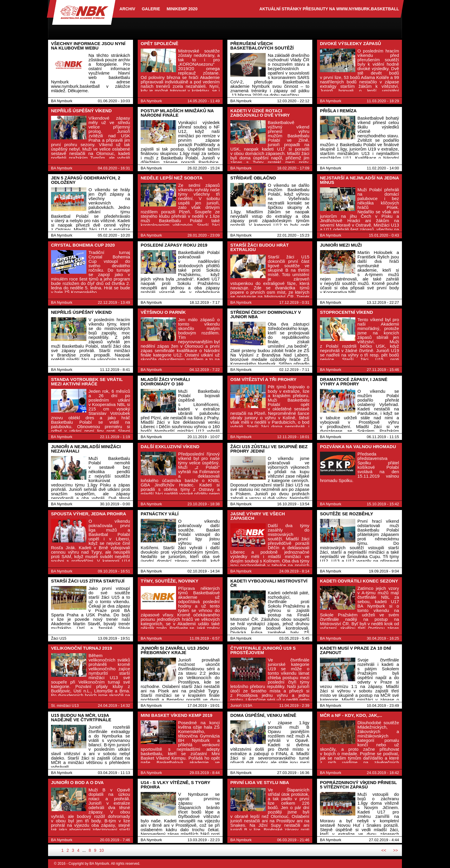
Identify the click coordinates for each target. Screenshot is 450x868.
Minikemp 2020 (182, 9)
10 (101, 850)
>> (395, 850)
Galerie (151, 9)
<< (384, 850)
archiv (127, 9)
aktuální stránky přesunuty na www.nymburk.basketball (329, 9)
